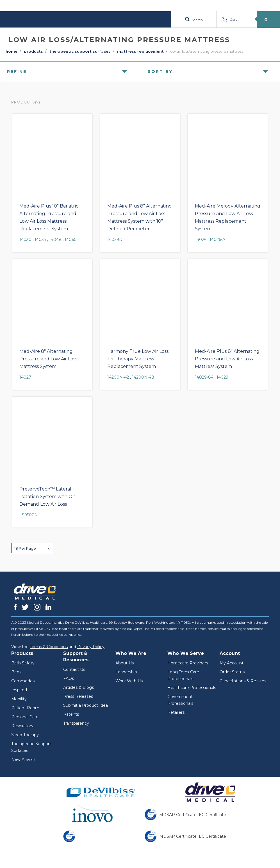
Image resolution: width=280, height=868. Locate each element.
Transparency (76, 723)
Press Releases (78, 696)
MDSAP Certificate (178, 815)
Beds (16, 672)
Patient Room (25, 708)
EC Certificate (212, 815)
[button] (32, 548)
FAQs (69, 678)
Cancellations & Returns (243, 681)
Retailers (176, 712)
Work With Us (129, 681)
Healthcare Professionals (192, 688)
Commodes (23, 681)
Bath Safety (23, 663)
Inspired (19, 690)
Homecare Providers (188, 663)
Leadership (126, 672)
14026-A (217, 240)
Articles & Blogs (78, 687)
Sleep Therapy (25, 735)
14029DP (116, 240)
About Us (125, 663)
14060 (71, 240)
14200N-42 (118, 377)
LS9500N (29, 515)
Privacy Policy (91, 647)
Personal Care (25, 717)
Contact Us (74, 669)
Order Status (232, 672)
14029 (222, 377)
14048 (55, 240)
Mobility (19, 699)
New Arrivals (23, 759)
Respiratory (22, 726)
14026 (201, 240)
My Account (232, 663)
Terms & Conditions (49, 647)
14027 (25, 377)
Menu (18, 19)
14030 (25, 240)
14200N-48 (143, 377)
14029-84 (204, 377)
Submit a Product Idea (86, 705)
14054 (40, 240)
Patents (71, 714)
